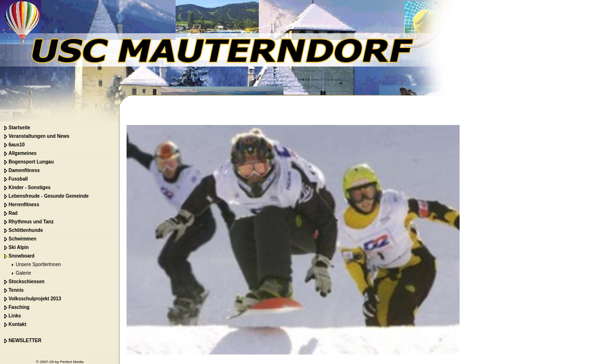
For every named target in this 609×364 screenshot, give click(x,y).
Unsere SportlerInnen (32, 264)
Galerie (17, 273)
